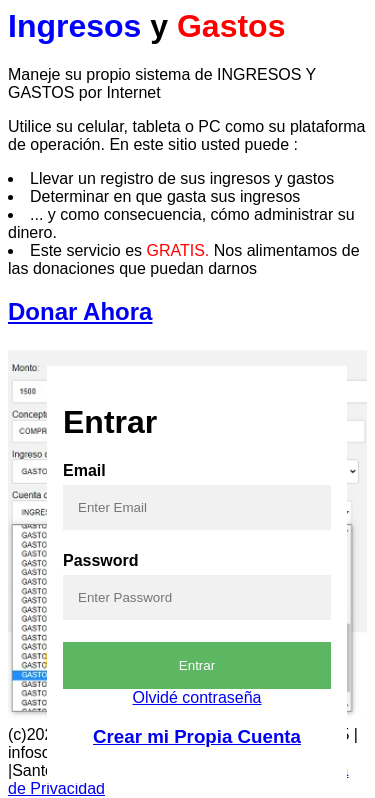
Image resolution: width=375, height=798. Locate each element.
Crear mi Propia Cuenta (197, 736)
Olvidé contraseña (197, 697)
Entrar (197, 665)
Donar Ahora (80, 311)
